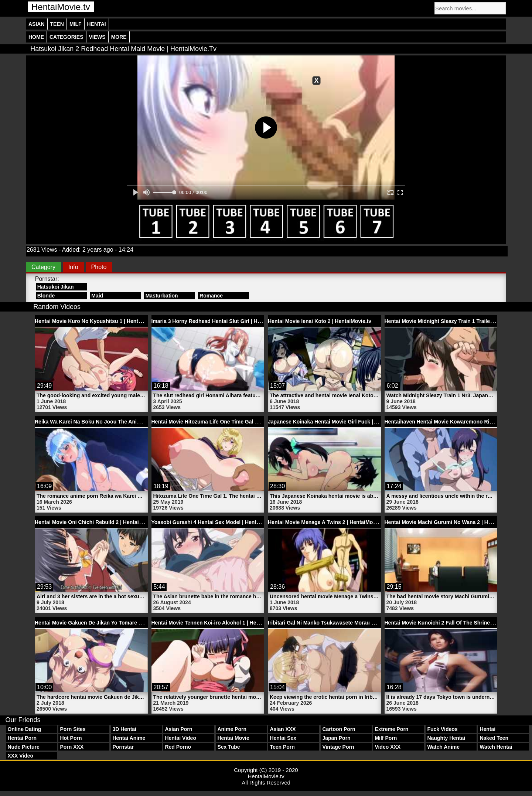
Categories (66, 37)
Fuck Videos (442, 729)
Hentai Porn (22, 738)
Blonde (46, 296)
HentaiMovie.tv (61, 7)
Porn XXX (72, 747)
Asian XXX (283, 729)
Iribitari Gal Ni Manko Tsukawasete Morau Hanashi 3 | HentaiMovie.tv (352, 623)
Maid (97, 296)
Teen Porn (282, 747)
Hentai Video (180, 738)
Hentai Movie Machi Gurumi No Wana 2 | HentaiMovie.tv (453, 522)
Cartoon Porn (339, 729)
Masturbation (162, 296)
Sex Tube (229, 747)
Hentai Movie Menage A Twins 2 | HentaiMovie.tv (327, 522)
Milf (76, 24)
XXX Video (20, 756)
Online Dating (24, 729)
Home (36, 37)
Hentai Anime (129, 738)
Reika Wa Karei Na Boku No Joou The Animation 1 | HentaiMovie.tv (117, 422)
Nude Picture (23, 747)
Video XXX (388, 747)
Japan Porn (336, 738)
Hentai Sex (283, 738)
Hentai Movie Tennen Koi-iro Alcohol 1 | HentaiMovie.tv (219, 623)
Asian (37, 24)
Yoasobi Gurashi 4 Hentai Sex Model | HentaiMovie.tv (216, 522)
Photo (99, 267)
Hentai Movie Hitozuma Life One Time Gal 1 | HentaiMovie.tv (225, 422)
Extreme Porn (391, 729)
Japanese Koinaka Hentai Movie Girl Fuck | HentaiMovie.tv (339, 422)
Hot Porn (71, 738)
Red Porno (178, 747)
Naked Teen (494, 738)
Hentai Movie (233, 738)
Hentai (97, 24)
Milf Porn (386, 738)
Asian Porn (178, 729)
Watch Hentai (496, 747)
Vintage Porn (338, 747)
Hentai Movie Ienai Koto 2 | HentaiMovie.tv (320, 321)
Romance (211, 296)
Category (43, 267)
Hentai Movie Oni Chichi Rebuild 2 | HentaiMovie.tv (97, 522)
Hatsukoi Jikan (56, 287)
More (119, 37)
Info (73, 267)
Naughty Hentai (446, 738)
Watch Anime (443, 747)
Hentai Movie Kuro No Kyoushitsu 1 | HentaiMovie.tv (99, 321)
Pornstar (123, 747)
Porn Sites (73, 729)
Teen (57, 24)
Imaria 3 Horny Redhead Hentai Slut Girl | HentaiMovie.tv (221, 321)
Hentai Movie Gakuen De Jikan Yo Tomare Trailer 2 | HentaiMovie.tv (117, 623)
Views (97, 37)
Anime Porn (232, 729)
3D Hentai (124, 729)
